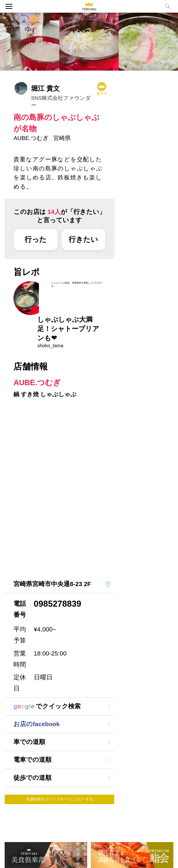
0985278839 (58, 604)
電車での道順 (32, 760)
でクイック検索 (47, 706)
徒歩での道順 (32, 778)
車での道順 (29, 742)
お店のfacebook (37, 724)
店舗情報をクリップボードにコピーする (60, 799)
